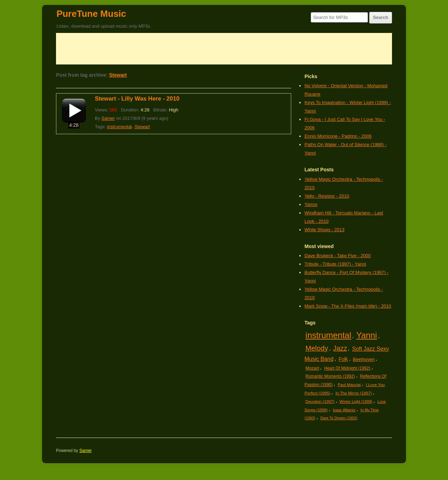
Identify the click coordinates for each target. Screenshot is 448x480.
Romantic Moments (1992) (330, 376)
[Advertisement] (224, 49)
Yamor (311, 204)
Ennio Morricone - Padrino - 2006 (338, 136)
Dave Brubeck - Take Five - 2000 (338, 256)
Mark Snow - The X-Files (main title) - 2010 (348, 306)
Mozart (312, 368)
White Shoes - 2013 (324, 230)
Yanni (367, 335)
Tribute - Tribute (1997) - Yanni (335, 264)
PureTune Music (91, 14)
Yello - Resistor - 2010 (327, 196)
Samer (108, 118)
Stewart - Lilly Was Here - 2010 (137, 99)
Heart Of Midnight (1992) (347, 368)
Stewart (118, 75)
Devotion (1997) (320, 401)
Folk (343, 359)
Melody (317, 348)
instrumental (120, 127)
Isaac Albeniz (344, 410)
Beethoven (364, 359)
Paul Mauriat (349, 385)
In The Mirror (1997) (353, 393)
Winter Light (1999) (356, 402)
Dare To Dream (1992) (339, 418)
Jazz (340, 348)
